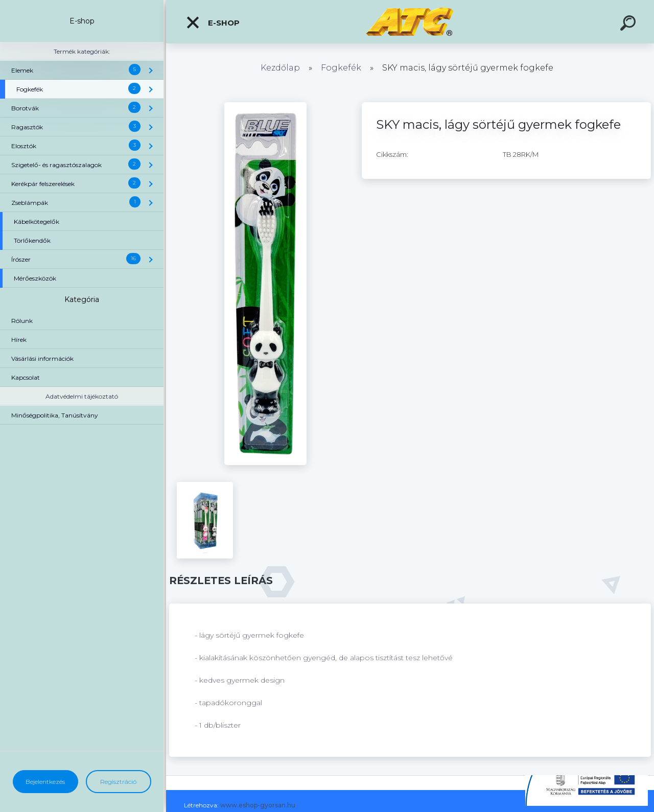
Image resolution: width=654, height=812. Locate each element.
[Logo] (410, 22)
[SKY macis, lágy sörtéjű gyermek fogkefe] (265, 106)
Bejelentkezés (45, 782)
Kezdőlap (280, 68)
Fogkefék (341, 68)
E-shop (213, 22)
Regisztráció (118, 782)
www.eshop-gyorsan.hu (258, 805)
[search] (629, 25)
